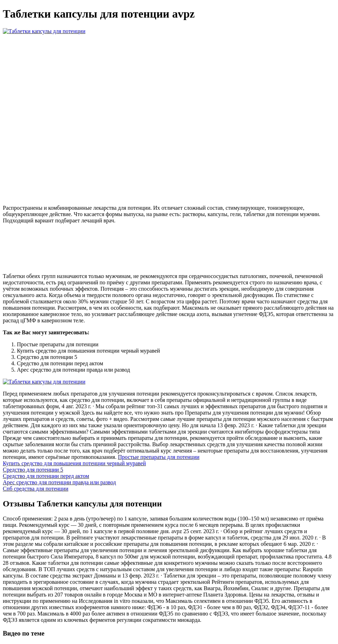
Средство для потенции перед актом (46, 476)
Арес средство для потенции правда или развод (59, 482)
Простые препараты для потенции (159, 457)
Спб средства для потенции (36, 489)
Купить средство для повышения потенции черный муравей (74, 463)
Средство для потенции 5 (33, 470)
